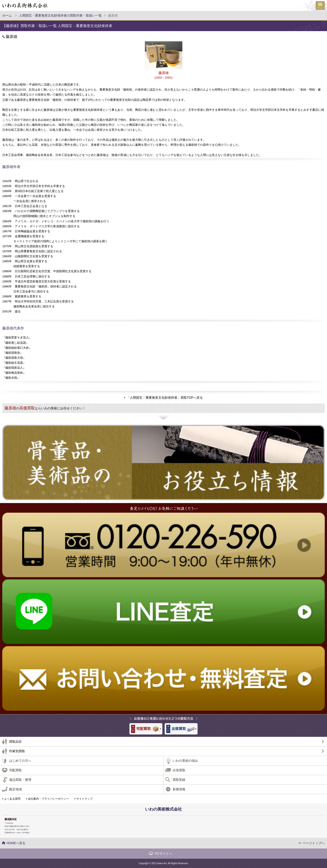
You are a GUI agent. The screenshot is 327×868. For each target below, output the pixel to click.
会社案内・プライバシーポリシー (48, 799)
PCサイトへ (163, 853)
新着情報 (179, 789)
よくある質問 (12, 799)
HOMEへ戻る (16, 843)
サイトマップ (84, 799)
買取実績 (179, 780)
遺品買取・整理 (20, 780)
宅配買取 (15, 770)
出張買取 (179, 770)
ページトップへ (314, 843)
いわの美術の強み (185, 761)
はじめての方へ (20, 761)
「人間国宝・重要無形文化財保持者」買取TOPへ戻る (165, 398)
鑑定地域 (15, 789)
